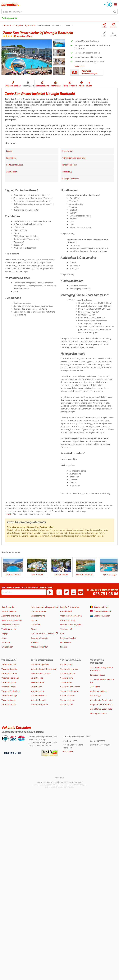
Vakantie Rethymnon (70, 691)
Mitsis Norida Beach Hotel (101, 709)
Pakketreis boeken (68, 638)
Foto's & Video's (70, 86)
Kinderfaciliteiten (69, 165)
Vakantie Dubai (37, 682)
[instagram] (73, 592)
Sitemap (64, 647)
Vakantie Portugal (9, 696)
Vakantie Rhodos (68, 673)
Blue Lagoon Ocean (98, 713)
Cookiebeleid (66, 611)
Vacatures (65, 629)
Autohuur (6, 642)
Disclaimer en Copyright (71, 625)
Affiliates (35, 642)
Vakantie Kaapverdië (40, 665)
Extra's (4, 638)
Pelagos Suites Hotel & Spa (101, 704)
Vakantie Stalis (67, 704)
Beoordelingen (42, 86)
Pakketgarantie (9, 18)
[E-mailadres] (24, 592)
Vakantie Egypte (9, 682)
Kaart (81, 86)
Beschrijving (28, 86)
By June (34, 620)
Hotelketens (66, 642)
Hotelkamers (68, 151)
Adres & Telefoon (9, 611)
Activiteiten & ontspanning (74, 158)
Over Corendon (8, 607)
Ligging (9, 151)
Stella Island (95, 687)
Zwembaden (12, 172)
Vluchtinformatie (9, 629)
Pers (62, 633)
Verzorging (67, 172)
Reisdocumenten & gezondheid (45, 607)
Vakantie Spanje (8, 700)
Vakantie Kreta (37, 691)
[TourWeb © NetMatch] (59, 778)
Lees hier (9, 514)
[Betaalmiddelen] (12, 753)
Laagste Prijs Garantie (70, 607)
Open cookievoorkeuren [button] (71, 616)
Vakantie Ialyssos (68, 700)
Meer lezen (79, 66)
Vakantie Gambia (9, 687)
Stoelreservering (38, 616)
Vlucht (89, 86)
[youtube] (81, 592)
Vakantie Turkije (8, 704)
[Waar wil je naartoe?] (59, 12)
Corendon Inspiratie (40, 638)
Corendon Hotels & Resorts (43, 633)
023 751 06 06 (106, 594)
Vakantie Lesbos (67, 696)
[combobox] (59, 12)
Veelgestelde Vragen (10, 625)
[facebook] (59, 592)
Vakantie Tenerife (38, 700)
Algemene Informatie (11, 616)
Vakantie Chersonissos (70, 687)
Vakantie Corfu (67, 678)
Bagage (5, 633)
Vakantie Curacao (9, 673)
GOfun (34, 629)
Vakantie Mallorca (39, 696)
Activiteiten (56, 86)
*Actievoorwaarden (39, 647)
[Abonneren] (50, 592)
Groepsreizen (7, 647)
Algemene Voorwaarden (12, 620)
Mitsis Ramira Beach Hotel (101, 700)
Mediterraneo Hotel (98, 691)
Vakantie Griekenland (11, 691)
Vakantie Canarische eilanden (44, 669)
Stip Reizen (36, 625)
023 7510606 (68, 751)
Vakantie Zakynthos (40, 704)
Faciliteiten (11, 158)
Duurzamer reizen (39, 611)
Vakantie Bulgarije (9, 669)
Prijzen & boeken (13, 86)
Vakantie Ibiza (37, 678)
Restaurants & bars (15, 165)
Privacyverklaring (68, 620)
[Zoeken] (115, 12)
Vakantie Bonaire (9, 665)
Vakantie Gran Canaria (41, 673)
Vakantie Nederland (10, 678)
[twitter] (66, 592)
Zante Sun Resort (97, 675)
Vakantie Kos (36, 687)
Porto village (95, 696)
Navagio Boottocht (70, 179)
